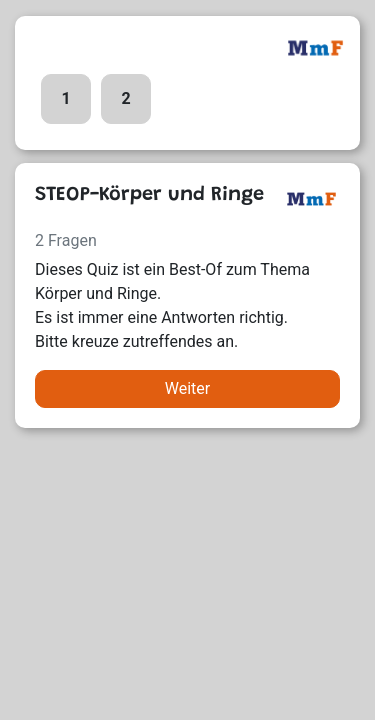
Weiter (187, 388)
